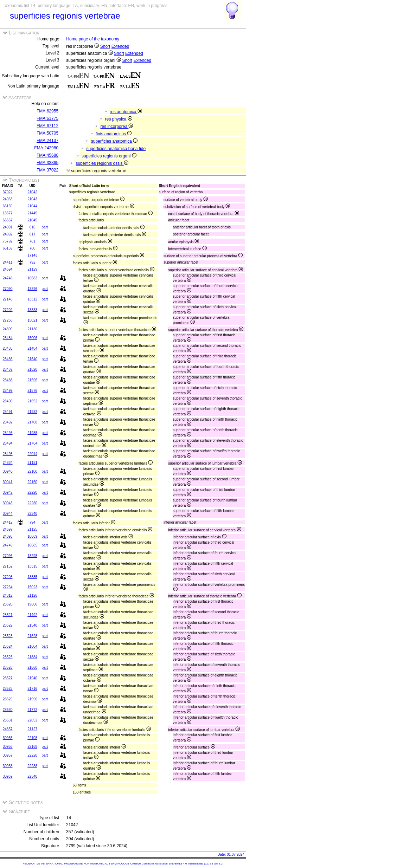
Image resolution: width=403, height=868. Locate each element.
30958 (8, 766)
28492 (8, 422)
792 (33, 262)
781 (33, 241)
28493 (8, 433)
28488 (8, 380)
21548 (32, 625)
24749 (8, 545)
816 (33, 227)
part (45, 227)
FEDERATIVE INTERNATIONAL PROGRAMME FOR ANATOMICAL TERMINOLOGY (76, 864)
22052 (32, 720)
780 (33, 248)
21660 (32, 668)
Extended (120, 46)
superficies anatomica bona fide (116, 149)
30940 (8, 471)
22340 (32, 514)
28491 (8, 412)
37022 (8, 192)
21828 (32, 636)
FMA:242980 (46, 148)
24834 (8, 463)
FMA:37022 (47, 170)
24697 (8, 529)
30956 (8, 747)
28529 (8, 699)
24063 (8, 199)
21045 (32, 220)
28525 (8, 657)
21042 (32, 192)
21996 (32, 699)
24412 (8, 522)
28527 (8, 678)
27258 (8, 320)
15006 (32, 338)
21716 (32, 689)
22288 (32, 766)
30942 (8, 493)
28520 (8, 604)
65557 (8, 220)
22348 (32, 776)
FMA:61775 (47, 118)
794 (33, 522)
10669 (32, 536)
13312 (32, 299)
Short (105, 46)
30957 (8, 755)
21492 (32, 615)
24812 (8, 595)
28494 (8, 443)
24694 (8, 269)
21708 (32, 422)
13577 (8, 213)
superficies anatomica (114, 141)
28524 (8, 646)
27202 (8, 310)
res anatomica (126, 112)
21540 (32, 359)
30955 (8, 738)
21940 (32, 678)
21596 (32, 380)
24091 (8, 227)
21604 (32, 646)
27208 (8, 577)
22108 (32, 738)
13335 (32, 577)
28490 (8, 401)
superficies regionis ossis (102, 163)
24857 (8, 729)
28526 (8, 668)
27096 (8, 556)
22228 (32, 755)
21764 (32, 443)
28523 (8, 636)
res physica (119, 119)
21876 (32, 391)
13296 (32, 289)
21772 (32, 710)
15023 (32, 587)
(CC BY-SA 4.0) (214, 864)
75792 (8, 241)
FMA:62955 (47, 111)
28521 (8, 615)
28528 (8, 689)
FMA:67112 (47, 126)
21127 (32, 729)
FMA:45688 (47, 155)
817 (33, 234)
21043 (32, 199)
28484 (8, 338)
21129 (32, 269)
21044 (32, 206)
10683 (32, 278)
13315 (32, 566)
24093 (8, 536)
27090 (8, 289)
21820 (32, 370)
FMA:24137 (47, 141)
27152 (8, 566)
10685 (32, 545)
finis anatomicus (114, 134)
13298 (32, 556)
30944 (8, 514)
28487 (8, 370)
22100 (32, 471)
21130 (32, 329)
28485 (8, 348)
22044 (32, 454)
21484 (32, 348)
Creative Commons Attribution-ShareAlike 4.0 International (167, 864)
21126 (32, 595)
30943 (8, 503)
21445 (32, 213)
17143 (32, 255)
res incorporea (117, 127)
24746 (8, 278)
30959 (8, 776)
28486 (8, 359)
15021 (32, 320)
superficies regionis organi (109, 156)
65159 (8, 206)
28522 (8, 625)
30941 (8, 482)
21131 (32, 463)
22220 (32, 493)
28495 (8, 454)
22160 (32, 482)
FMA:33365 (47, 163)
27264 (8, 587)
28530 (8, 710)
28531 (8, 720)
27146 (8, 299)
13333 (32, 310)
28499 (8, 391)
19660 (32, 604)
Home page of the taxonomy (93, 39)
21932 (32, 412)
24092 (8, 234)
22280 (32, 503)
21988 (32, 433)
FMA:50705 (47, 133)
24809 (8, 329)
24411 (8, 262)
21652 (32, 401)
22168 (32, 747)
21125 (32, 529)
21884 (32, 657)
